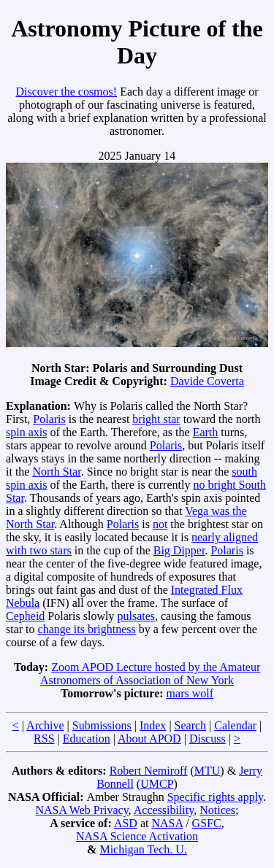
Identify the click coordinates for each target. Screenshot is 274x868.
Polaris (49, 419)
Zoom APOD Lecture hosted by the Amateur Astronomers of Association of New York (150, 674)
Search (191, 725)
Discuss (208, 739)
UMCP (157, 784)
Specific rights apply (215, 797)
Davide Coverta (207, 381)
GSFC (207, 823)
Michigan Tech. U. (143, 849)
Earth (206, 432)
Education (87, 739)
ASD (126, 823)
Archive (45, 725)
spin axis (26, 432)
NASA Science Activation (137, 836)
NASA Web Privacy (81, 810)
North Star (56, 472)
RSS (44, 739)
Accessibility (164, 810)
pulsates (136, 616)
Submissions (102, 725)
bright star (156, 419)
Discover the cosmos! (66, 92)
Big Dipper (179, 550)
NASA (167, 823)
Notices (217, 810)
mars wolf (190, 693)
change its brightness (87, 629)
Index (153, 725)
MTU (208, 771)
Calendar (235, 725)
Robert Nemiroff (149, 771)
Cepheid (25, 616)
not (160, 524)
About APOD (149, 739)
